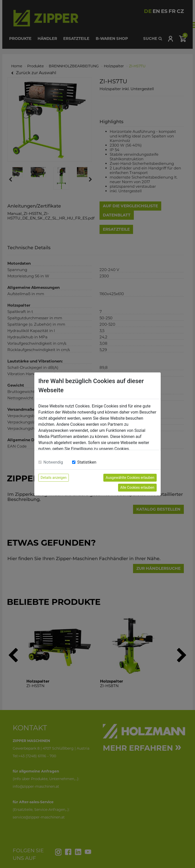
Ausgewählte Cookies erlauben (130, 478)
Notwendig (53, 462)
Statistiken (87, 462)
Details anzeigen (54, 478)
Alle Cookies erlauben (137, 487)
